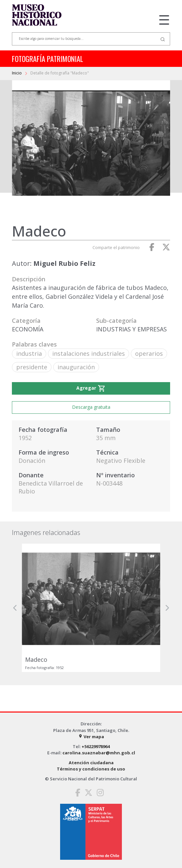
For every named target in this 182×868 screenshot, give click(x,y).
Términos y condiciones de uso (91, 769)
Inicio (17, 73)
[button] (15, 608)
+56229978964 (96, 746)
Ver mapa (91, 737)
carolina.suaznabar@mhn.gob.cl (99, 753)
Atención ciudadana (91, 763)
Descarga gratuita (91, 407)
